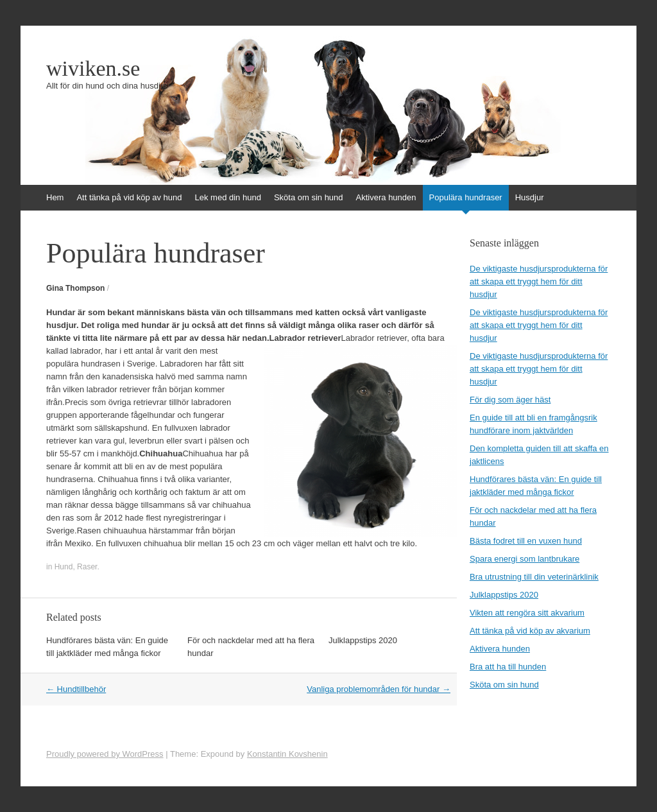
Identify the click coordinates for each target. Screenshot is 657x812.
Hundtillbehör (76, 689)
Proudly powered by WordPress (105, 754)
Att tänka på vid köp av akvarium (530, 631)
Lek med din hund (228, 197)
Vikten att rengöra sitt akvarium (527, 613)
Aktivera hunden (386, 197)
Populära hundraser (466, 197)
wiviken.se (93, 69)
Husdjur (530, 197)
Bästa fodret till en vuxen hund (526, 541)
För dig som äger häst (510, 400)
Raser (87, 567)
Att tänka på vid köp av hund (129, 197)
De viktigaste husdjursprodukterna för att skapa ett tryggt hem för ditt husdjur (539, 281)
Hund (64, 567)
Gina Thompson (75, 288)
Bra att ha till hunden (508, 667)
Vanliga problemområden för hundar (379, 689)
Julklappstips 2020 (363, 640)
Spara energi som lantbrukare (525, 559)
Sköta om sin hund (309, 197)
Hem (55, 197)
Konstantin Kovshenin (287, 754)
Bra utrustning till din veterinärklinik (534, 577)
